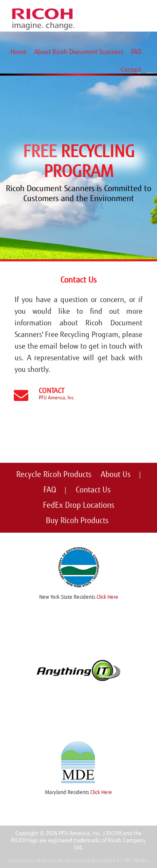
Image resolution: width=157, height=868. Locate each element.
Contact (131, 70)
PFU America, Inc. (57, 398)
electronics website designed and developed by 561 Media (78, 860)
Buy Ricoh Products (77, 520)
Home (19, 52)
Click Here (107, 597)
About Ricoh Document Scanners (79, 52)
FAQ (136, 52)
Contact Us (93, 490)
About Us (116, 474)
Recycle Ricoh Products (54, 474)
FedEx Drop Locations (79, 505)
